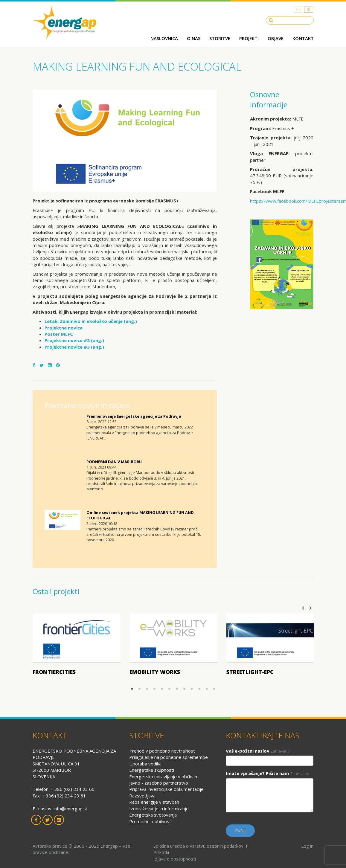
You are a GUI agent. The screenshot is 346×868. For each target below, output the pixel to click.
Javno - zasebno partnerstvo (159, 783)
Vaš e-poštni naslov (248, 751)
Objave (276, 38)
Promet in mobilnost (150, 821)
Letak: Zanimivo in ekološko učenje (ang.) (91, 321)
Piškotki (161, 852)
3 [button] (147, 689)
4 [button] (154, 689)
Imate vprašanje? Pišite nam (257, 773)
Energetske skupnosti (152, 770)
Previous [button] (303, 608)
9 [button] (192, 689)
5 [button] (162, 689)
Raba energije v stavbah (154, 802)
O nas (194, 38)
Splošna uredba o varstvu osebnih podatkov (198, 846)
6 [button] (169, 689)
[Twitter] (42, 365)
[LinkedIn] (50, 365)
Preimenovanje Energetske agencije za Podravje (134, 416)
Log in (307, 846)
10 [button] (199, 689)
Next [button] (311, 608)
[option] (77, 646)
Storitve (220, 38)
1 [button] (132, 689)
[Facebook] (34, 365)
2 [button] (140, 689)
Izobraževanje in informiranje (159, 808)
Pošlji (240, 830)
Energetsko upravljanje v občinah (163, 777)
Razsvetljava (142, 796)
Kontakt (303, 38)
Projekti (249, 38)
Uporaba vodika (145, 764)
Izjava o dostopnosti (175, 859)
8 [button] (184, 689)
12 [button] (214, 689)
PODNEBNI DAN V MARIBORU (114, 462)
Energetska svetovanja (153, 815)
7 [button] (177, 689)
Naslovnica (164, 38)
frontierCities (54, 672)
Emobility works (155, 672)
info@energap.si (70, 808)
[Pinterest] (58, 365)
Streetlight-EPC (250, 672)
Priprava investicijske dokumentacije (166, 789)
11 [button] (207, 689)
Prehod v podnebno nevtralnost (162, 751)
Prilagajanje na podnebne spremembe (169, 757)
